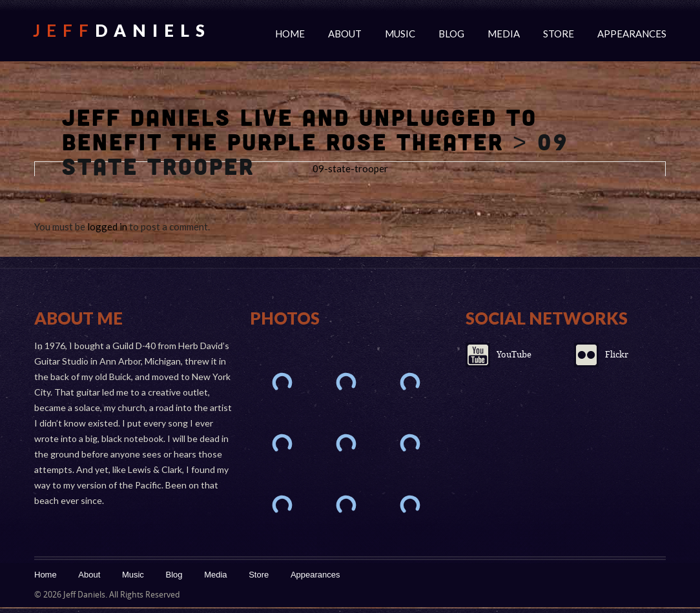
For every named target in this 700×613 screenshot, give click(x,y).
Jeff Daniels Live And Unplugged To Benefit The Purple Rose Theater (300, 129)
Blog (451, 34)
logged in (107, 226)
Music (400, 34)
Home (290, 34)
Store (559, 34)
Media (504, 34)
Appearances (632, 34)
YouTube (514, 355)
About (345, 34)
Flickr (617, 355)
